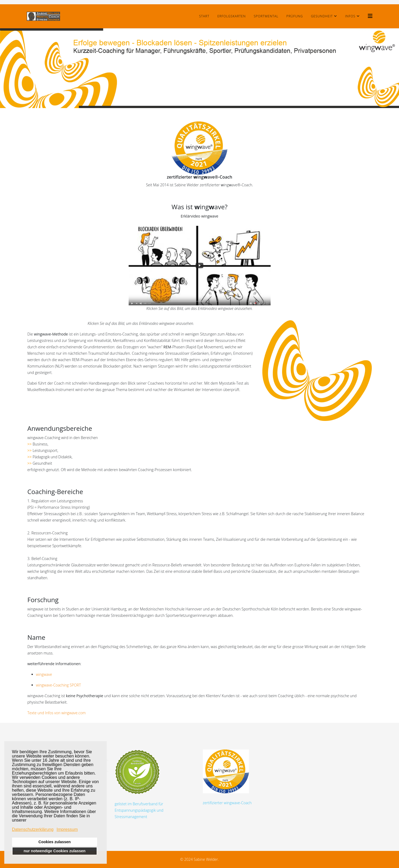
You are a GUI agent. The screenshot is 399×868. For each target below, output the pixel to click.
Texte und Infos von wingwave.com (57, 713)
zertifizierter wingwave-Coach (227, 778)
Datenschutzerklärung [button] (33, 829)
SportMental (266, 16)
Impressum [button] (67, 829)
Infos (350, 16)
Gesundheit (322, 16)
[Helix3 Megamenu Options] (370, 16)
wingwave (44, 674)
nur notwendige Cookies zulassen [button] (54, 851)
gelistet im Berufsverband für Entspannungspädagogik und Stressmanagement (139, 784)
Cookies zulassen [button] (55, 842)
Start (204, 16)
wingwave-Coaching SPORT (59, 685)
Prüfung (295, 16)
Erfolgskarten (231, 16)
